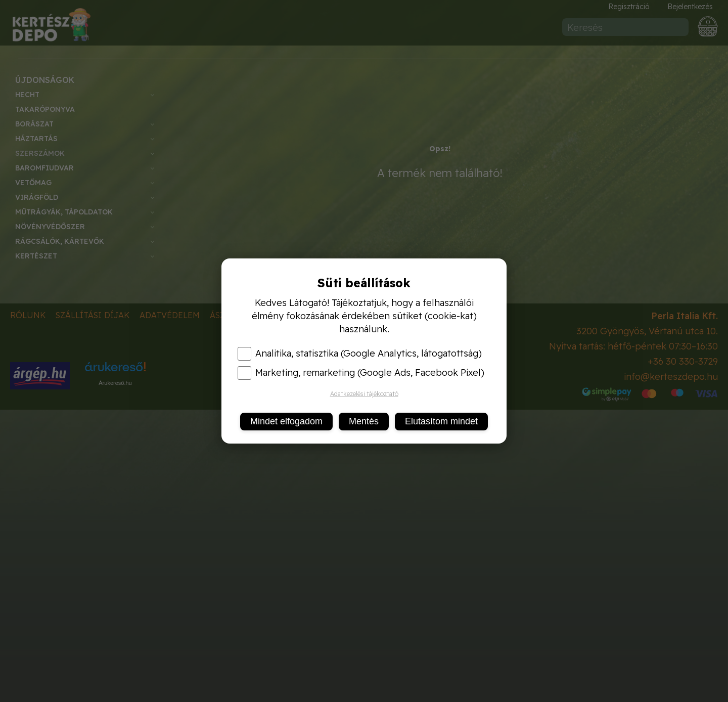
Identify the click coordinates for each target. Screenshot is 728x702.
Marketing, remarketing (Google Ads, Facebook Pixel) (361, 373)
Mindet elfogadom (286, 421)
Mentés (364, 421)
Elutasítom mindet (441, 421)
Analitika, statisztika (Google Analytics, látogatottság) (360, 354)
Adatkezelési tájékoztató (364, 394)
